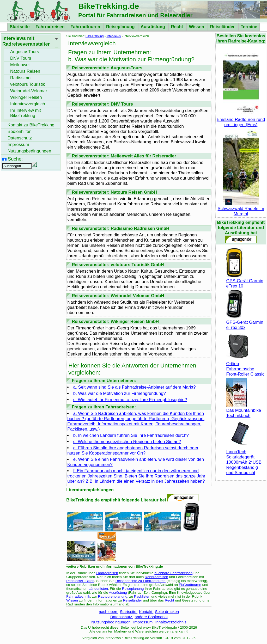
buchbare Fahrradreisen (173, 573)
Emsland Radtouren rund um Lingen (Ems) (241, 119)
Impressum (144, 622)
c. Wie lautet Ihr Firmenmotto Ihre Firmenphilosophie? (130, 400)
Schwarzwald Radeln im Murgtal (241, 209)
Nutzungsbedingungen (111, 622)
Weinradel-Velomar (29, 91)
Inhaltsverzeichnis (171, 622)
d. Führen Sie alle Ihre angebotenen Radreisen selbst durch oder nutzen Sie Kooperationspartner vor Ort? (133, 450)
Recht (178, 27)
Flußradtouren (190, 585)
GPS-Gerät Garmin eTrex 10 (245, 281)
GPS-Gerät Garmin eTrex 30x (245, 322)
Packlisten (142, 596)
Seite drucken (167, 612)
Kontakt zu (31, 125)
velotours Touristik (28, 84)
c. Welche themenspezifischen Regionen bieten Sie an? (127, 442)
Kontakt (146, 612)
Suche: (15, 159)
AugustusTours (25, 52)
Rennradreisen (156, 577)
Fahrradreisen (51, 27)
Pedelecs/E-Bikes (80, 581)
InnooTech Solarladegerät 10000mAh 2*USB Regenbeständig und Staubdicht (244, 460)
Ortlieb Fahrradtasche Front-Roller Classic (245, 366)
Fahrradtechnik (78, 596)
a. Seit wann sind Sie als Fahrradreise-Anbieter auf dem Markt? (135, 387)
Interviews (114, 36)
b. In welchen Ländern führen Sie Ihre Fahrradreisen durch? (131, 435)
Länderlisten (98, 589)
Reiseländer (223, 27)
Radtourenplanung (113, 596)
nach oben (108, 612)
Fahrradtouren (86, 27)
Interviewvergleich (28, 104)
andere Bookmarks (151, 617)
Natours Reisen (25, 71)
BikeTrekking (95, 36)
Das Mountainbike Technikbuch (244, 410)
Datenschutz (122, 617)
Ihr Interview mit (26, 113)
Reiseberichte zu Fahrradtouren (141, 581)
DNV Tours (21, 58)
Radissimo (20, 78)
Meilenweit (20, 65)
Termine (249, 27)
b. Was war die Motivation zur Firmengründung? (120, 393)
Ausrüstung (153, 27)
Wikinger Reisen (26, 97)
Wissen (197, 27)
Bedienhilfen (20, 131)
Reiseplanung (121, 27)
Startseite (20, 27)
